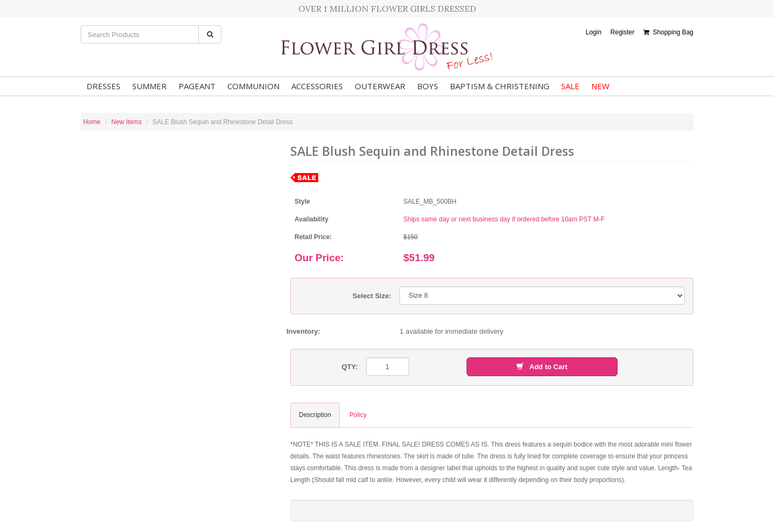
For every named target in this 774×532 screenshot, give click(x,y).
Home (92, 122)
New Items (127, 122)
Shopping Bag (668, 32)
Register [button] (623, 32)
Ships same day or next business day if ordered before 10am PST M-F (504, 219)
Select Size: (372, 296)
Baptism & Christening (500, 86)
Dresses (103, 86)
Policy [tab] (358, 415)
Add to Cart (542, 367)
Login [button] (593, 32)
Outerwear (380, 86)
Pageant (197, 86)
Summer (149, 86)
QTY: (350, 367)
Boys (428, 86)
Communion (253, 86)
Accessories (317, 86)
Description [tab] (315, 415)
